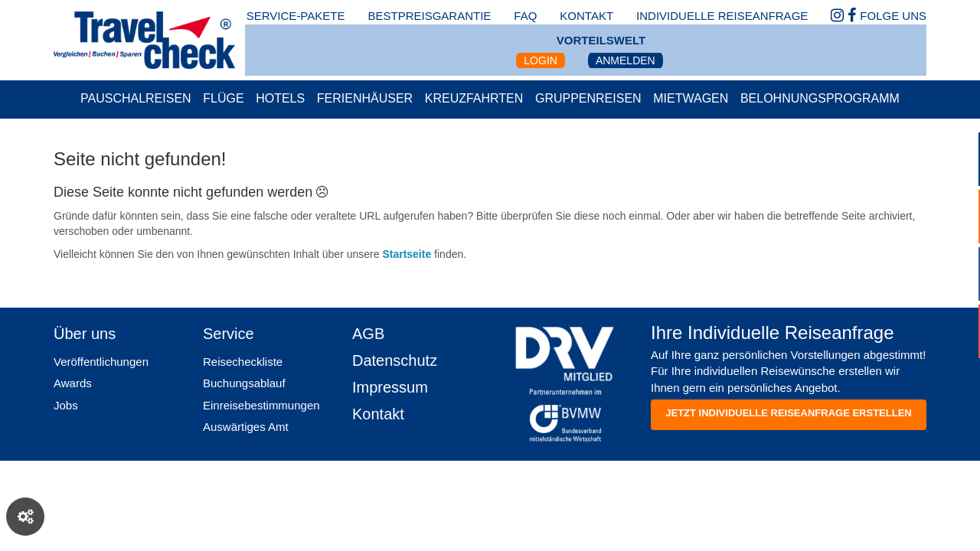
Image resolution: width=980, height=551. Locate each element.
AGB (368, 334)
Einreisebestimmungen (261, 405)
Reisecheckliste (243, 362)
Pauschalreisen (136, 98)
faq (525, 16)
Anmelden (626, 60)
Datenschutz (395, 360)
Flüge (223, 98)
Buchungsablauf (244, 383)
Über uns (85, 334)
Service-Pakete (296, 16)
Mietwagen (691, 98)
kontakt (586, 16)
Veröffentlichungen (101, 362)
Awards (73, 383)
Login (541, 60)
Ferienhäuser (365, 98)
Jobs (66, 405)
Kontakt (378, 414)
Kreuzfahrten (474, 98)
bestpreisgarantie (429, 16)
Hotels (280, 98)
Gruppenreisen (588, 98)
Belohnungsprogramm (820, 98)
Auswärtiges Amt (246, 427)
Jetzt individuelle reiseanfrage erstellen (788, 413)
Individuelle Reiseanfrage (722, 16)
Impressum (390, 387)
